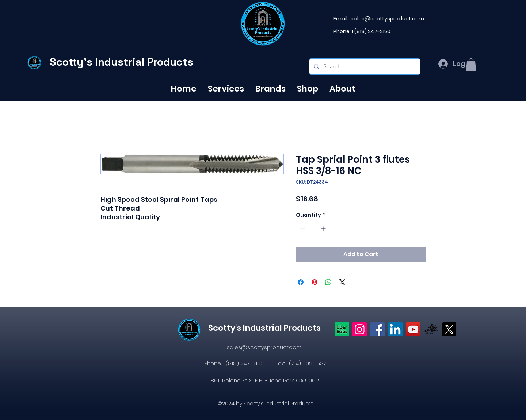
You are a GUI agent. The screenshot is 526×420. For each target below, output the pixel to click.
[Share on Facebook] (301, 282)
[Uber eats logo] (342, 329)
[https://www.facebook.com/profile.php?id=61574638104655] (378, 329)
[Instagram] (360, 329)
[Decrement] (302, 229)
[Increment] (324, 229)
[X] (449, 329)
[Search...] (364, 67)
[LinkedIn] (395, 329)
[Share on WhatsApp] (328, 282)
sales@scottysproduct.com (387, 19)
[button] (471, 65)
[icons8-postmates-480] (431, 329)
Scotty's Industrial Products (121, 62)
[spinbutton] (313, 229)
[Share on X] (342, 282)
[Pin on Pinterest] (315, 282)
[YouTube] (413, 329)
